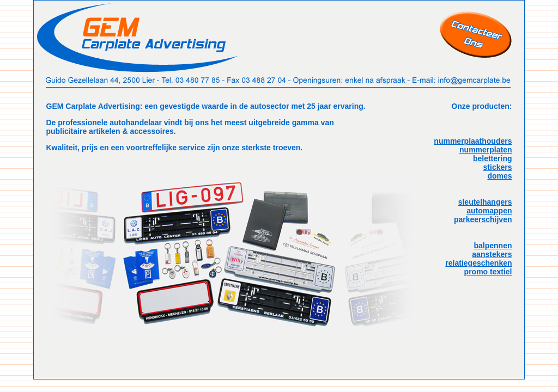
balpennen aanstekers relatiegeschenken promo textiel (478, 259)
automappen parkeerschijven (483, 215)
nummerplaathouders (473, 141)
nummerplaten (486, 150)
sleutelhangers (485, 202)
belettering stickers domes (493, 167)
